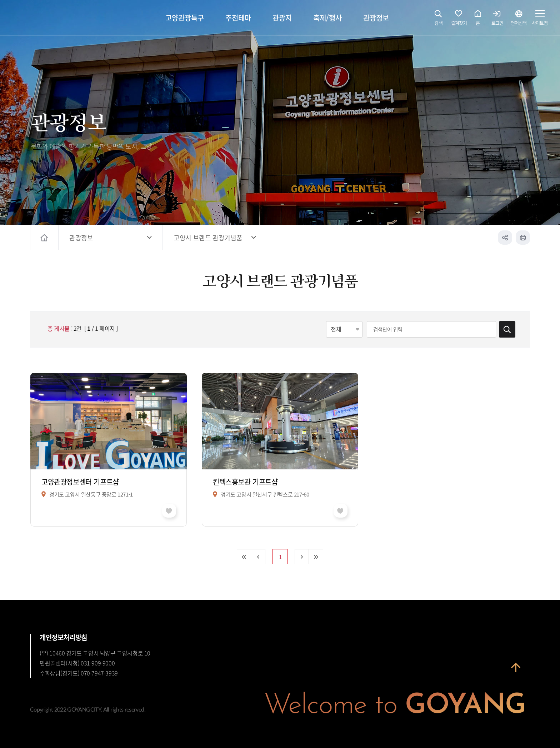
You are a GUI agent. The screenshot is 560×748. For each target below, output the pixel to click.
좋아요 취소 (169, 511)
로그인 (497, 20)
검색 (439, 20)
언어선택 (519, 20)
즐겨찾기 (459, 20)
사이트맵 (540, 20)
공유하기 (505, 238)
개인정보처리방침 (63, 637)
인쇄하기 (523, 238)
